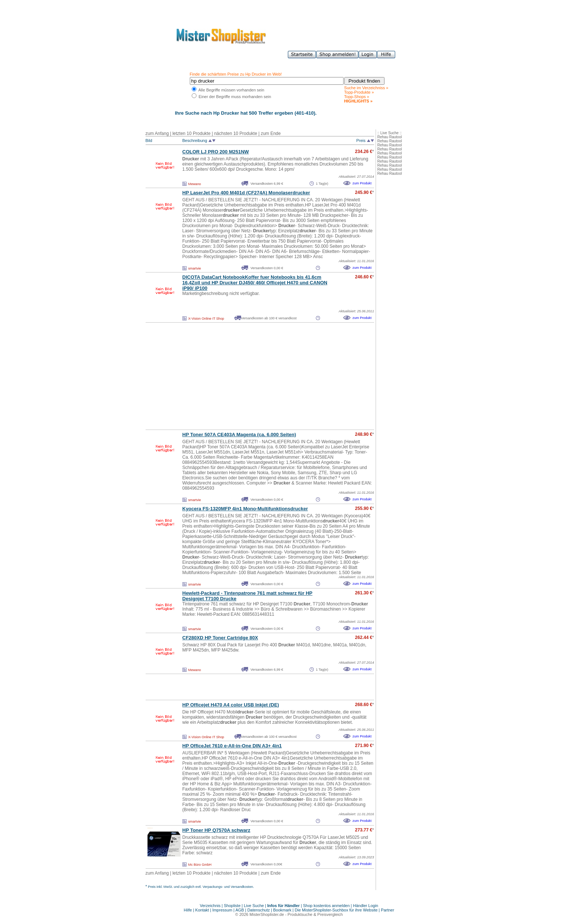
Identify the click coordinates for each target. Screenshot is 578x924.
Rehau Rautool (390, 137)
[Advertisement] (244, 376)
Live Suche (254, 906)
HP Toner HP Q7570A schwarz (216, 830)
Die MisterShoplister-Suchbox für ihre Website (336, 910)
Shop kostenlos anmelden (326, 906)
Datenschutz (259, 910)
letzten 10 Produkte (191, 133)
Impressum (222, 910)
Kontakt (203, 910)
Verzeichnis (210, 906)
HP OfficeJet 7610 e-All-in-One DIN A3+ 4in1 (232, 746)
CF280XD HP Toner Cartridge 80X (220, 638)
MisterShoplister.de (267, 914)
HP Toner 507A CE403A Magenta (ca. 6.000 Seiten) (239, 435)
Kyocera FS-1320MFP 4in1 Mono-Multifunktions (245, 509)
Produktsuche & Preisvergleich (315, 914)
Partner (387, 910)
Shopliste (232, 906)
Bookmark (282, 910)
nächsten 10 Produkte (236, 133)
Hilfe (189, 910)
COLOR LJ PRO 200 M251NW (216, 152)
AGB (240, 910)
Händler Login (366, 906)
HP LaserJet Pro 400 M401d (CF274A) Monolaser (246, 193)
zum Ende (271, 133)
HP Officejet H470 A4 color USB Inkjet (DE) (231, 705)
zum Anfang (157, 133)
